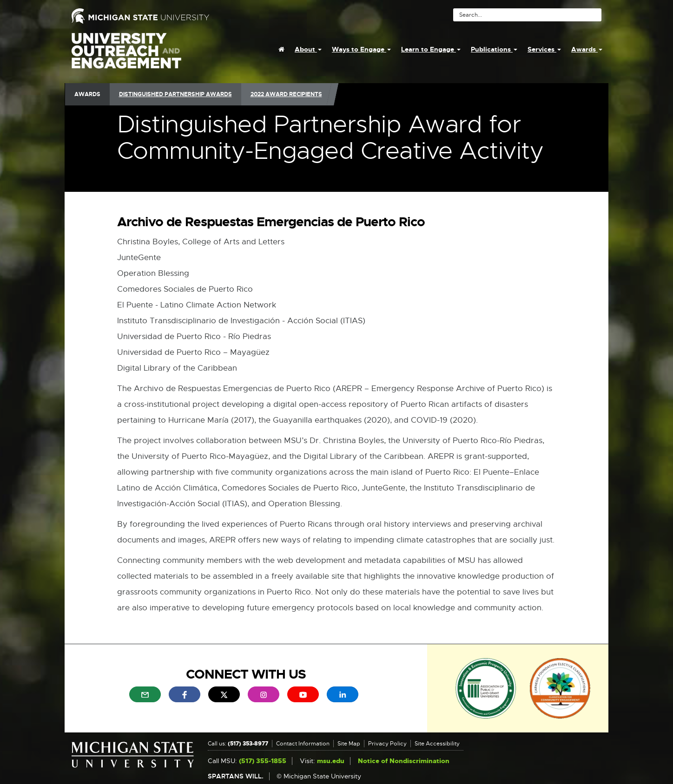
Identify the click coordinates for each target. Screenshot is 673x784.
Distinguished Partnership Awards (175, 94)
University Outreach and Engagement (126, 56)
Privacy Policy (387, 744)
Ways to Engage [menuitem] (361, 49)
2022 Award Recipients (286, 94)
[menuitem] (281, 49)
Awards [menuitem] (587, 49)
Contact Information (303, 744)
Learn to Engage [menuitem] (431, 49)
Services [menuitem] (544, 49)
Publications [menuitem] (494, 49)
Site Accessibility (437, 744)
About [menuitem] (308, 49)
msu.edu (331, 761)
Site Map (349, 744)
